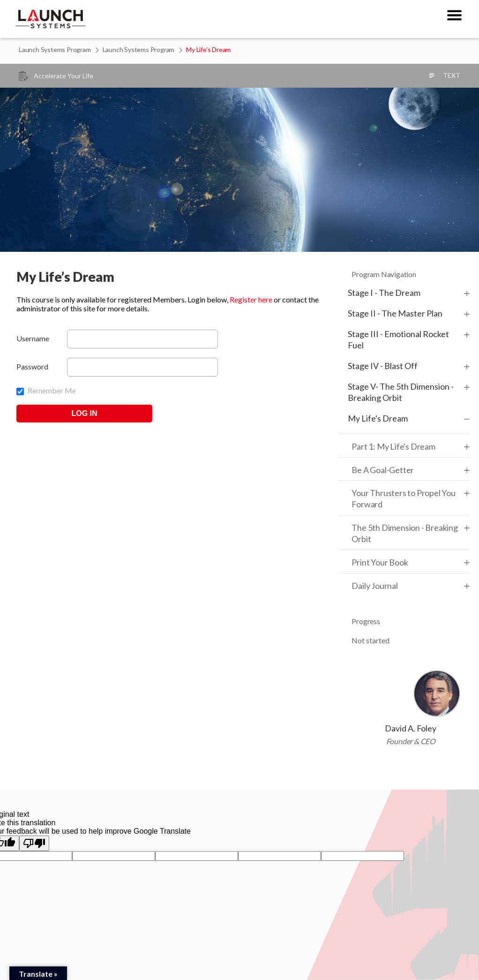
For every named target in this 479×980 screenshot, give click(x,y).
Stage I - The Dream (384, 293)
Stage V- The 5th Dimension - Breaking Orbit (401, 392)
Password (32, 366)
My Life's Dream (378, 418)
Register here (251, 299)
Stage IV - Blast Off (383, 366)
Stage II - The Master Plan (395, 313)
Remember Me (46, 390)
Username (33, 338)
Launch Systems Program (55, 49)
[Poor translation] (34, 843)
